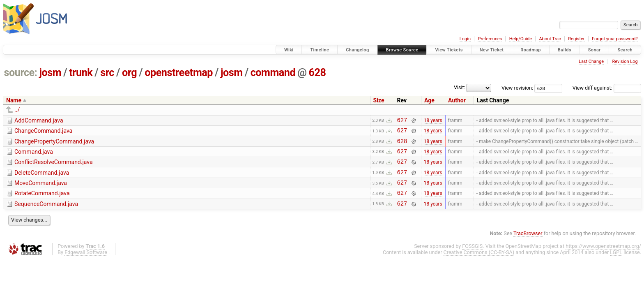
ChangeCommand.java (43, 132)
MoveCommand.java (41, 190)
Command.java (34, 155)
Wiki (289, 50)
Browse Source (402, 50)
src (107, 73)
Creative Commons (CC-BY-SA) (479, 263)
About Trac (550, 39)
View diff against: (607, 88)
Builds (565, 50)
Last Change (591, 61)
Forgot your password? (615, 39)
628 (317, 73)
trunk (81, 73)
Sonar (595, 50)
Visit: (460, 87)
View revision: (517, 88)
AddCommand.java (39, 120)
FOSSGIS (472, 257)
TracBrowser (528, 244)
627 (402, 121)
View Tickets (449, 50)
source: (21, 73)
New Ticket (492, 50)
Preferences (490, 39)
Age (429, 100)
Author (457, 100)
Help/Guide (521, 39)
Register (576, 39)
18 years (433, 121)
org (129, 73)
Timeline (320, 50)
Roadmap (531, 50)
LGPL (616, 263)
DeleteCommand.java (42, 179)
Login (465, 39)
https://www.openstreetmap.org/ (603, 257)
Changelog (357, 50)
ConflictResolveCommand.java (54, 167)
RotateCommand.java (42, 202)
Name (14, 100)
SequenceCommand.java (46, 214)
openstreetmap (179, 73)
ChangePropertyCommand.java (54, 144)
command (273, 73)
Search (625, 50)
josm (50, 73)
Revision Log (625, 61)
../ (17, 110)
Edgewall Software (86, 263)
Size (379, 100)
